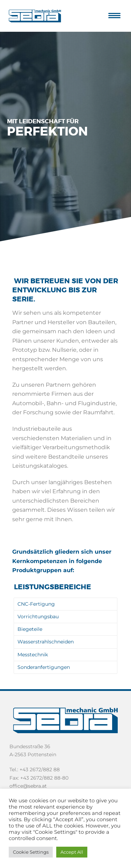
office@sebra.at (28, 786)
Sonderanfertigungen (44, 667)
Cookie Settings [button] (31, 852)
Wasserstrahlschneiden (46, 642)
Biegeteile (30, 629)
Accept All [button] (72, 852)
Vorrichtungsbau (38, 617)
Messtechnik (33, 655)
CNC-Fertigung (36, 604)
